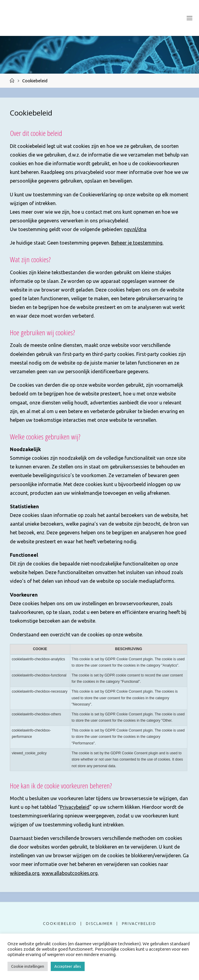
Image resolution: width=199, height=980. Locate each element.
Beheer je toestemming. (137, 243)
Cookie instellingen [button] (28, 966)
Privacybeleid (75, 807)
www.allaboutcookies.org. (70, 873)
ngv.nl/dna (135, 229)
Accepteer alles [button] (68, 966)
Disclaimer (99, 923)
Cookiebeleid (60, 923)
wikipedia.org (25, 873)
